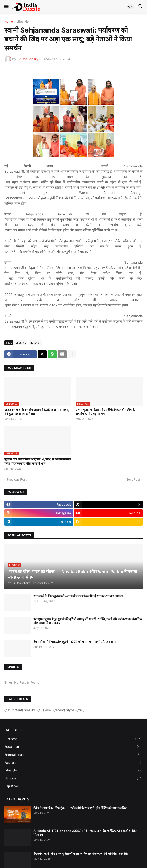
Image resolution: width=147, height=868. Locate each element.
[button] (6, 7)
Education (73, 747)
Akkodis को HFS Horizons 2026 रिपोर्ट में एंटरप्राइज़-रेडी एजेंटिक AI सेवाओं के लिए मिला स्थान (85, 833)
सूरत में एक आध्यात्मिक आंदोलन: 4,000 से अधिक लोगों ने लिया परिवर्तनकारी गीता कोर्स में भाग (38, 461)
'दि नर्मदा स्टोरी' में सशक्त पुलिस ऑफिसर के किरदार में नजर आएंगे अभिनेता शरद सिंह (81, 854)
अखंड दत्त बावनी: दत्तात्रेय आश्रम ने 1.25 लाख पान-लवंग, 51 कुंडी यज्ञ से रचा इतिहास (37, 412)
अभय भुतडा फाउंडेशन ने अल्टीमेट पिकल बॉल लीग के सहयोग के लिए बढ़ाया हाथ (105, 412)
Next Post (133, 479)
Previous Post (17, 479)
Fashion (73, 763)
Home (9, 22)
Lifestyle (23, 22)
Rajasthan (73, 786)
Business (73, 739)
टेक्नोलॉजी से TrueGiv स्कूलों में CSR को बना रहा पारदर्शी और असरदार (74, 642)
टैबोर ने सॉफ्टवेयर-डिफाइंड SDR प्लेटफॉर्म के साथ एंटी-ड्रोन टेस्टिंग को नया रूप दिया (80, 808)
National (35, 343)
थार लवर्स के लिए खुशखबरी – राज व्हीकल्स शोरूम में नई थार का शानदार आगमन (78, 596)
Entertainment (73, 755)
